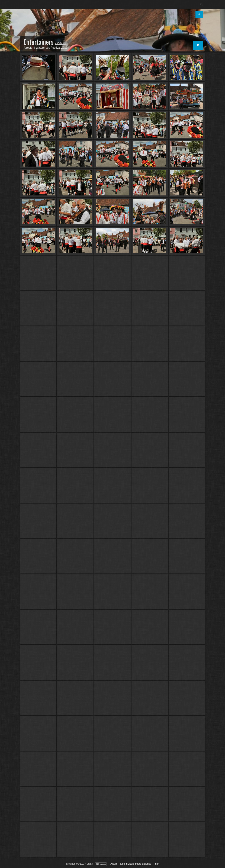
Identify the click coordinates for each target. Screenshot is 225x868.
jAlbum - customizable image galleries (131, 864)
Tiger (156, 864)
